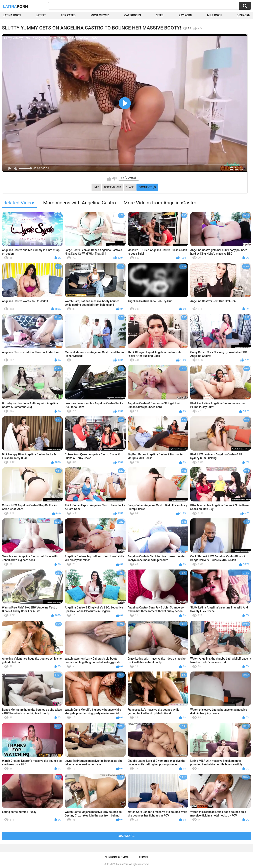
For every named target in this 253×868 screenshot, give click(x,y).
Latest (41, 15)
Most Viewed (100, 15)
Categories (132, 15)
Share (130, 187)
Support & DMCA (117, 857)
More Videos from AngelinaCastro (160, 203)
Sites (160, 15)
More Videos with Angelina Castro (80, 203)
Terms (143, 857)
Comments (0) (147, 187)
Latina (16, 6)
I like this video (109, 179)
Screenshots (113, 187)
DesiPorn (243, 15)
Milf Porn (214, 15)
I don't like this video (114, 179)
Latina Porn (12, 15)
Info (96, 187)
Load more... (126, 836)
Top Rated (68, 15)
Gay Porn (185, 15)
